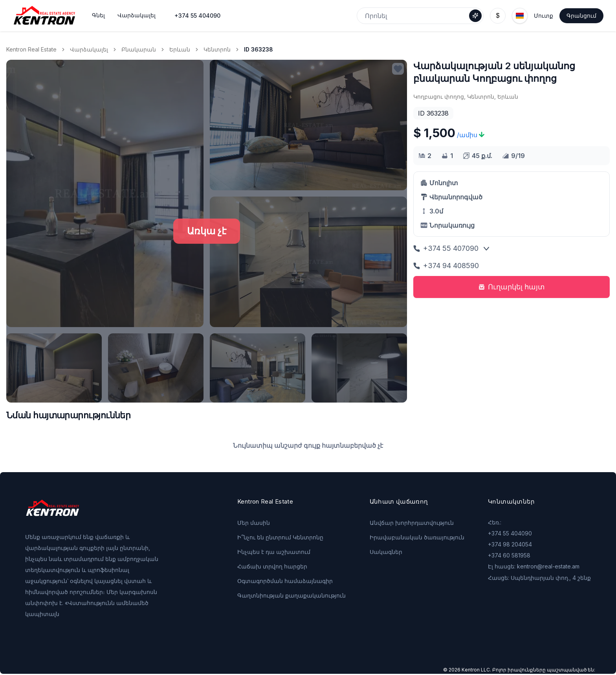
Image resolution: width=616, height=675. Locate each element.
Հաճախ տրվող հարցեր (272, 566)
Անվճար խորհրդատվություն (412, 523)
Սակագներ (386, 552)
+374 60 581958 (509, 555)
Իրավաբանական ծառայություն (417, 537)
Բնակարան (139, 49)
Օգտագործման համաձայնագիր (285, 581)
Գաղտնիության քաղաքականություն (291, 595)
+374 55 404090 (197, 16)
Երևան (180, 49)
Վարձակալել (89, 49)
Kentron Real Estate (31, 49)
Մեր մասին (254, 523)
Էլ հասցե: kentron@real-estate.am (534, 566)
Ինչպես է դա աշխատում (274, 552)
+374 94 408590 (446, 266)
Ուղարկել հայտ (512, 287)
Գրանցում (581, 16)
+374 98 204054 (510, 544)
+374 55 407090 (446, 248)
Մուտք (544, 16)
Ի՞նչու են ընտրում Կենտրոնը (280, 537)
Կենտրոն (217, 49)
